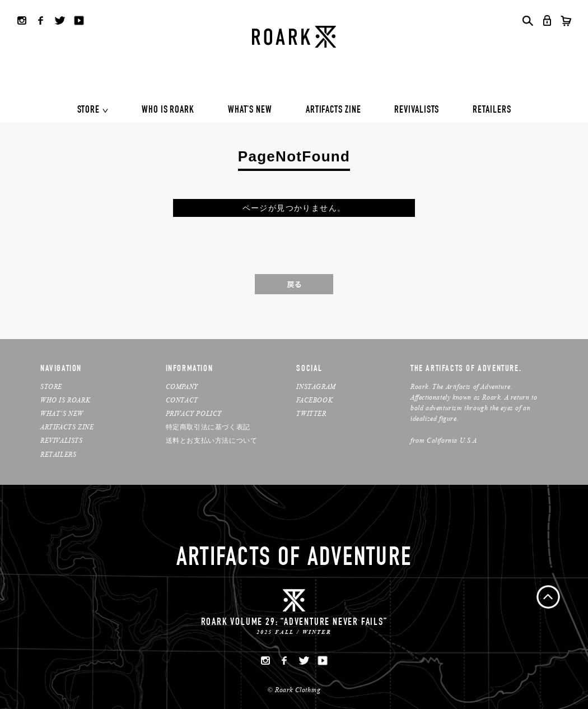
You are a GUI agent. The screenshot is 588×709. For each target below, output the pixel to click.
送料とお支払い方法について (212, 440)
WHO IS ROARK (168, 110)
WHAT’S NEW (62, 413)
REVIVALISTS (417, 110)
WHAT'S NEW (250, 110)
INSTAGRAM (316, 386)
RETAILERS (492, 110)
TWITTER (311, 413)
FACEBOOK (314, 400)
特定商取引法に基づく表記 (208, 427)
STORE (89, 110)
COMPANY (182, 386)
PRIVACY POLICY (194, 413)
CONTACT (182, 400)
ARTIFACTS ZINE (333, 110)
